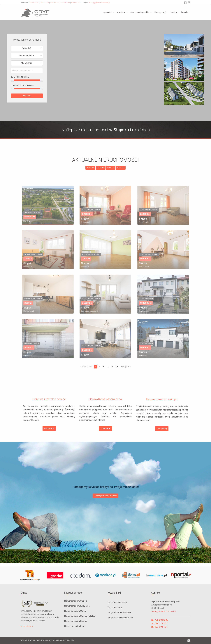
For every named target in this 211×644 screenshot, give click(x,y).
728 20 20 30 (34, 3)
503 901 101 (76, 3)
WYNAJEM (111, 168)
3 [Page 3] (103, 367)
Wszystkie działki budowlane (120, 618)
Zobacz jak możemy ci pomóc (105, 496)
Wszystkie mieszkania (117, 602)
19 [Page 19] (117, 367)
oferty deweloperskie (139, 12)
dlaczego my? (160, 12)
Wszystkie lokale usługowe (119, 612)
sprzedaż (107, 12)
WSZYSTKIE (90, 168)
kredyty (174, 12)
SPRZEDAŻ (121, 168)
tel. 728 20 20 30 (160, 620)
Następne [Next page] (125, 367)
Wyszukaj (27, 96)
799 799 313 (55, 3)
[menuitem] (108, 12)
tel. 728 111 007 (159, 623)
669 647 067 (65, 3)
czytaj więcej (49, 428)
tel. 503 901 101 (159, 627)
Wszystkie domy (115, 607)
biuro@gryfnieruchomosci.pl (99, 3)
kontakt (185, 12)
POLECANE (101, 168)
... (107, 367)
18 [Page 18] (112, 367)
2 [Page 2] (99, 367)
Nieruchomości (75, 601)
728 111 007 (44, 3)
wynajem (121, 12)
